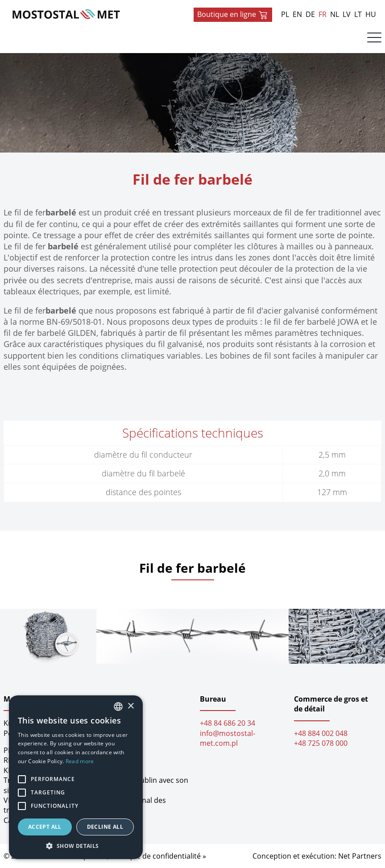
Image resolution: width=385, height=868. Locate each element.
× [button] (130, 706)
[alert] (76, 777)
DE (310, 14)
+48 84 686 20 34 (228, 723)
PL (285, 14)
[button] (76, 846)
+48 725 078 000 (321, 743)
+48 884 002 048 (321, 733)
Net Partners (360, 856)
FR (323, 14)
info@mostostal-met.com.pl (228, 738)
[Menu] (374, 40)
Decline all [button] (105, 827)
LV (347, 14)
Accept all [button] (45, 827)
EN (297, 14)
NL (335, 14)
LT (358, 14)
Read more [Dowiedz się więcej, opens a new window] (80, 761)
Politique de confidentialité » (158, 856)
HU (371, 14)
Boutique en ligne (233, 15)
